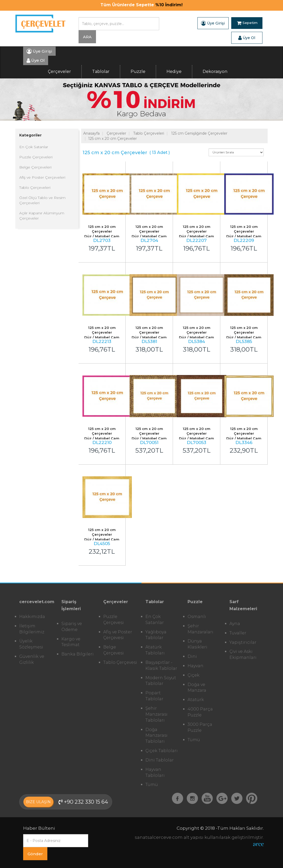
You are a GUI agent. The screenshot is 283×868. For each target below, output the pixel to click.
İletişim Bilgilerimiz (32, 629)
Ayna (235, 624)
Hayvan (195, 666)
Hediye (174, 71)
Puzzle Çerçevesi (114, 620)
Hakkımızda (32, 617)
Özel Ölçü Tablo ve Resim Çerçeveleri (42, 200)
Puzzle (138, 71)
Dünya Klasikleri (197, 644)
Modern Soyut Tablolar (161, 681)
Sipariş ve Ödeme (72, 627)
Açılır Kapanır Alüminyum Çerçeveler (42, 216)
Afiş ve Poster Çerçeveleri (42, 177)
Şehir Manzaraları (200, 629)
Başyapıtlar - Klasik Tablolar (161, 665)
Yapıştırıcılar (243, 642)
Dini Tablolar (160, 760)
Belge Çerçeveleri (35, 167)
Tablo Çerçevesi (120, 662)
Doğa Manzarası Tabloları (156, 736)
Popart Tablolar (154, 696)
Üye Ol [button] (247, 38)
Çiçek (194, 675)
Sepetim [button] (247, 23)
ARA (87, 37)
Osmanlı (197, 617)
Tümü (152, 785)
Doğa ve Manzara (197, 688)
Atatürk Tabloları (155, 650)
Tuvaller (238, 633)
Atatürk (196, 700)
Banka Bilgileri (78, 654)
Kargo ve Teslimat (71, 642)
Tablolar (101, 71)
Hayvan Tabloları (155, 772)
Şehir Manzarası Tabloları (156, 714)
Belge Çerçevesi (114, 650)
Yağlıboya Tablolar (156, 635)
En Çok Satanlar (34, 147)
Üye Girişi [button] (213, 23)
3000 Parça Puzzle (200, 727)
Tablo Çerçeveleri (35, 188)
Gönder (35, 854)
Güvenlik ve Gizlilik (32, 659)
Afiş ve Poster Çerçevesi (118, 635)
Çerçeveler (59, 71)
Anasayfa (91, 133)
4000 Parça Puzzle (200, 712)
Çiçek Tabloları (162, 751)
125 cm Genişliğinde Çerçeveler (199, 133)
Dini (192, 656)
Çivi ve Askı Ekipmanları (243, 654)
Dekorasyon (215, 71)
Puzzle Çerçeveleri (36, 157)
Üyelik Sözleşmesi (31, 644)
